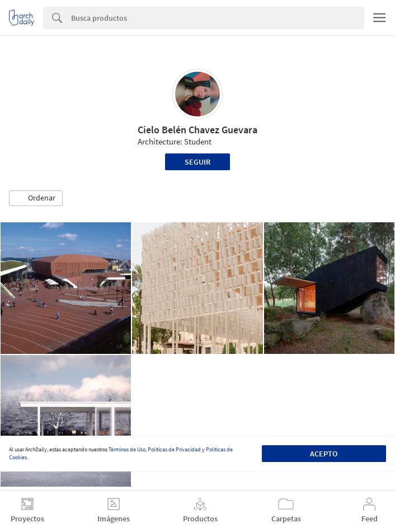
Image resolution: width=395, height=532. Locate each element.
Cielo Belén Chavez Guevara (198, 130)
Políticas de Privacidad (174, 449)
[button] (36, 198)
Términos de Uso (127, 449)
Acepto (324, 454)
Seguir (198, 162)
